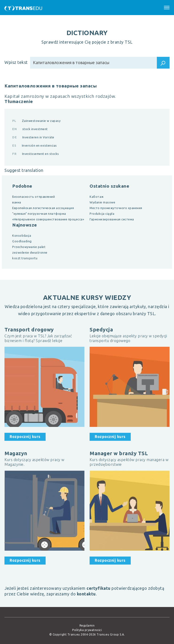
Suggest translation (24, 170)
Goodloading (22, 241)
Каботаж (97, 197)
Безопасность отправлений (34, 197)
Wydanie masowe (102, 202)
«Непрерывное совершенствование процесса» (48, 219)
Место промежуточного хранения (116, 208)
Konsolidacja (22, 235)
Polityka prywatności (87, 630)
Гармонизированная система (112, 219)
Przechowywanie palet (29, 247)
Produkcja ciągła (102, 214)
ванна (17, 202)
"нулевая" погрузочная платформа (39, 214)
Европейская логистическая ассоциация (43, 208)
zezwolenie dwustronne (30, 252)
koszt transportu (25, 258)
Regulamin (87, 625)
